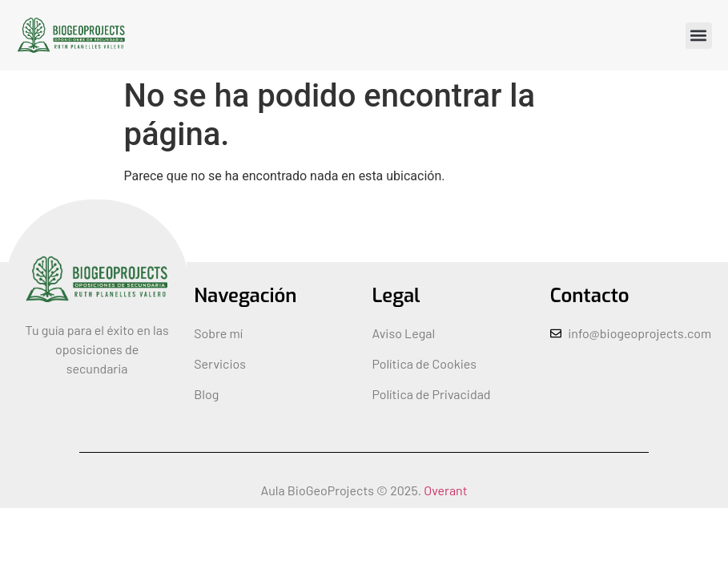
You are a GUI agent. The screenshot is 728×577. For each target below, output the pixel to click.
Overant (445, 490)
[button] (699, 36)
